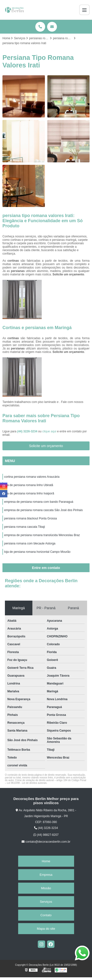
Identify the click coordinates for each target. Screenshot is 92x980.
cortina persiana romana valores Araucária (32, 477)
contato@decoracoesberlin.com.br (46, 842)
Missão (46, 888)
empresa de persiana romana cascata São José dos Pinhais (43, 510)
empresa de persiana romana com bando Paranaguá (39, 502)
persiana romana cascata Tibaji (25, 527)
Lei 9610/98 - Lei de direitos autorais (27, 783)
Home (46, 861)
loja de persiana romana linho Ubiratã (29, 485)
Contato (46, 915)
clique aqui (49, 431)
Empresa (46, 875)
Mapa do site (46, 929)
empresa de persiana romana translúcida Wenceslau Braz (42, 535)
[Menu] (84, 10)
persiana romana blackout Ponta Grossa (31, 518)
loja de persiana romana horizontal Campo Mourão (37, 552)
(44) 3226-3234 (28, 431)
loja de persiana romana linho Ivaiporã (29, 493)
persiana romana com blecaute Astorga (30, 543)
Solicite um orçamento (46, 446)
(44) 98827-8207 (46, 835)
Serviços (46, 902)
